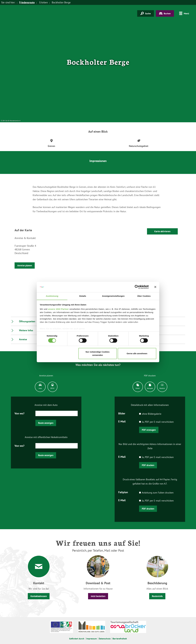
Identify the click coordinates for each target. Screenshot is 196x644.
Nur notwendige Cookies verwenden (98, 353)
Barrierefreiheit (120, 639)
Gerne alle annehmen (137, 353)
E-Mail (122, 421)
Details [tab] (83, 296)
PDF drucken (148, 465)
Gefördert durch (77, 639)
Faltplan (123, 492)
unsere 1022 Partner (58, 309)
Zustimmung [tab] (52, 296)
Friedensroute (27, 2)
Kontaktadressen (39, 596)
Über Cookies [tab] (144, 296)
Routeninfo (157, 596)
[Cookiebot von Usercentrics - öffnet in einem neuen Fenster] (137, 287)
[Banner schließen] (155, 287)
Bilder (122, 413)
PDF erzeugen (149, 430)
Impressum (92, 639)
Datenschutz (105, 639)
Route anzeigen (46, 423)
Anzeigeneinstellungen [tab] (113, 296)
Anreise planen (25, 265)
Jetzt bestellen (98, 596)
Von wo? (19, 413)
